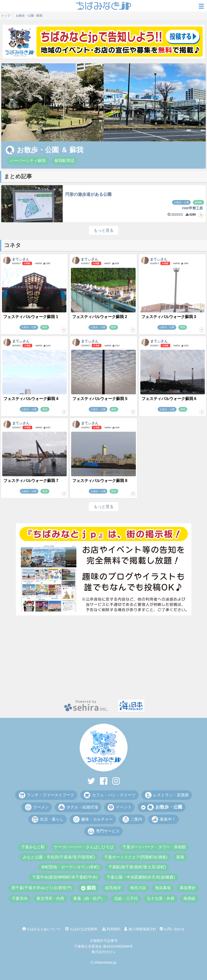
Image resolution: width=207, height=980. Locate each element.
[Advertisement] (103, 657)
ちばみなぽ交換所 (81, 929)
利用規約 (111, 929)
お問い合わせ (172, 929)
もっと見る (104, 230)
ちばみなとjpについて (42, 929)
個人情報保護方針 (140, 929)
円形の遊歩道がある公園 (88, 194)
